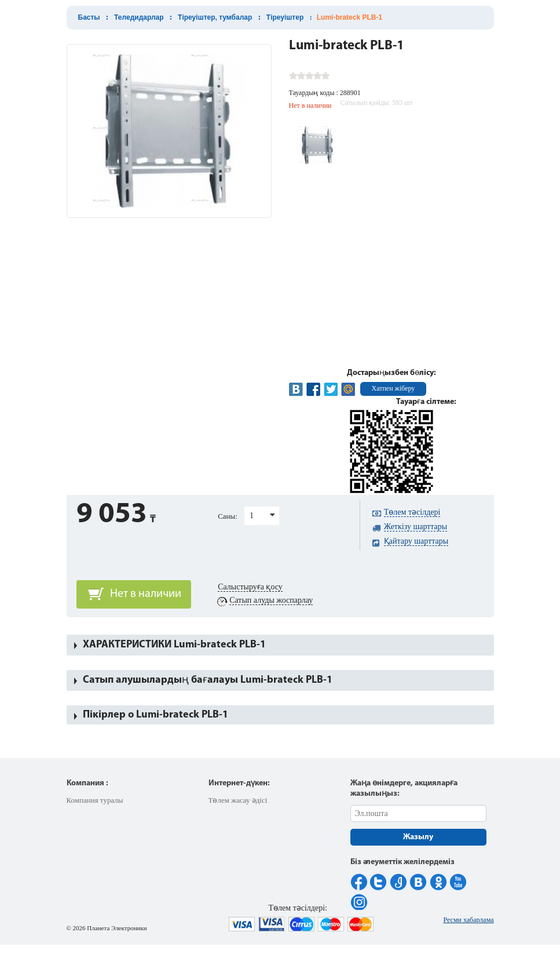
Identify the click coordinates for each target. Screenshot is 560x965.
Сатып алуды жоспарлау (271, 600)
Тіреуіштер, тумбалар (215, 17)
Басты (89, 17)
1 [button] (252, 516)
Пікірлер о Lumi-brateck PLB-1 (155, 715)
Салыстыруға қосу (250, 587)
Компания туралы (95, 800)
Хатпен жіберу (394, 388)
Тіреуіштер (285, 17)
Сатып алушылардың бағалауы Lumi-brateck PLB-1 (208, 680)
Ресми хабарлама (468, 920)
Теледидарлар (139, 17)
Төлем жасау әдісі (238, 800)
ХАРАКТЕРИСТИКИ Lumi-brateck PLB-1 (174, 645)
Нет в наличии (146, 594)
